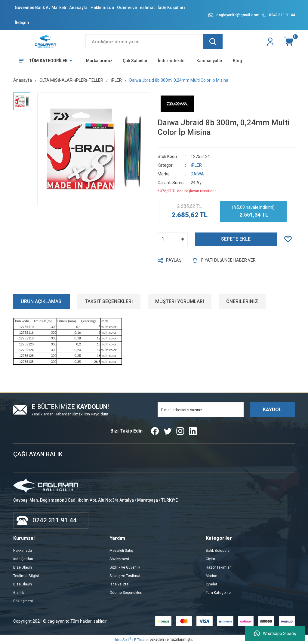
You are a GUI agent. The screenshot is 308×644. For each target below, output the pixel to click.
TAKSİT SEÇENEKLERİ (109, 301)
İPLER (196, 165)
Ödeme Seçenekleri (126, 593)
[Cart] (289, 42)
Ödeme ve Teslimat (136, 8)
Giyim (210, 559)
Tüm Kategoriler (219, 593)
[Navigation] (43, 61)
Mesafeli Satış (121, 551)
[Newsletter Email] (201, 410)
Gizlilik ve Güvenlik (125, 567)
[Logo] (46, 42)
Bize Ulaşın (23, 567)
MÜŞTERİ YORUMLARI (180, 301)
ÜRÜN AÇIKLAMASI (42, 301)
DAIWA (197, 174)
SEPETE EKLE (236, 239)
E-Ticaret (142, 640)
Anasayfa (78, 8)
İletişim (22, 23)
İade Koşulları (171, 8)
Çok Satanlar (135, 61)
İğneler (211, 584)
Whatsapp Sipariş (275, 633)
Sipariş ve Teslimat (125, 576)
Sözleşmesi (23, 601)
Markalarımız (99, 61)
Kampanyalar (209, 61)
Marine (211, 576)
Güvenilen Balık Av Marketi (40, 8)
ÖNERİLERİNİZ (242, 301)
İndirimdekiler (172, 61)
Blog (237, 61)
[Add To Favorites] (290, 239)
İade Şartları (23, 559)
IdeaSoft (123, 639)
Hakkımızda (102, 8)
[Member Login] (271, 42)
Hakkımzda (23, 551)
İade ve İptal (119, 584)
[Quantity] (173, 239)
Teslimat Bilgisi (26, 576)
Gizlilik (19, 593)
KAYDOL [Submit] (272, 410)
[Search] (154, 42)
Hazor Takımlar (218, 567)
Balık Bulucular (218, 551)
